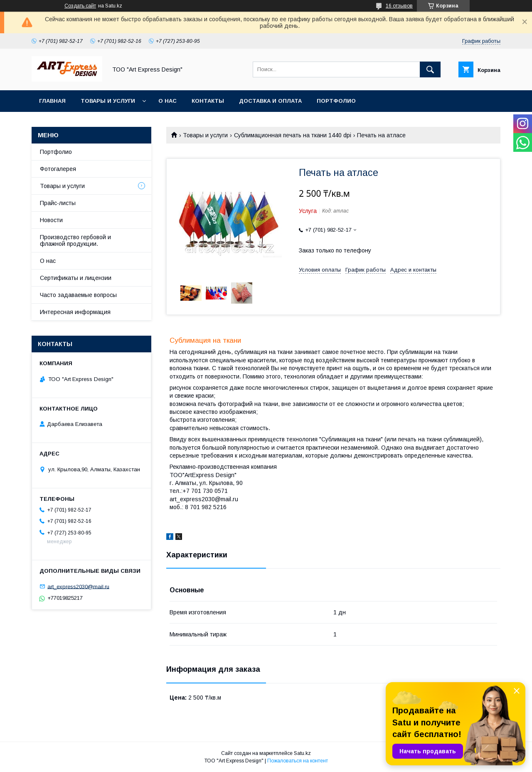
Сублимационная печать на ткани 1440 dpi (293, 135)
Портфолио (336, 101)
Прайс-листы (58, 203)
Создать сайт (80, 6)
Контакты (208, 101)
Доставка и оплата (270, 101)
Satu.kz (302, 753)
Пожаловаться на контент (298, 761)
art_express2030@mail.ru (78, 586)
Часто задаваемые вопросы (78, 295)
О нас (167, 101)
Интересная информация (75, 312)
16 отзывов (399, 6)
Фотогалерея (58, 169)
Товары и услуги (108, 101)
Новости (51, 220)
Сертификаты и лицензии (76, 278)
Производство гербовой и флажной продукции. (75, 240)
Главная (52, 101)
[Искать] (430, 69)
